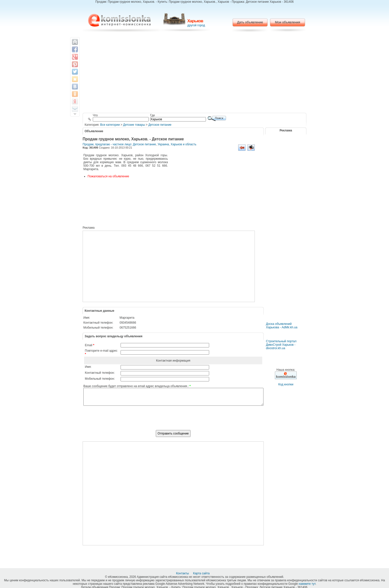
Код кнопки (286, 384)
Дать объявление (250, 22)
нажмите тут (307, 584)
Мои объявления (287, 22)
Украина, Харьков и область (177, 144)
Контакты (183, 573)
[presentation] (173, 421)
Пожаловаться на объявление (108, 176)
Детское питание (160, 125)
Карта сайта (202, 573)
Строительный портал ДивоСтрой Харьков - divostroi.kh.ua (281, 345)
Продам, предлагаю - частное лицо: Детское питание (119, 144)
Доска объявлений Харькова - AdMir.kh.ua (282, 326)
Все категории (110, 125)
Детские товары (134, 125)
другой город (196, 25)
